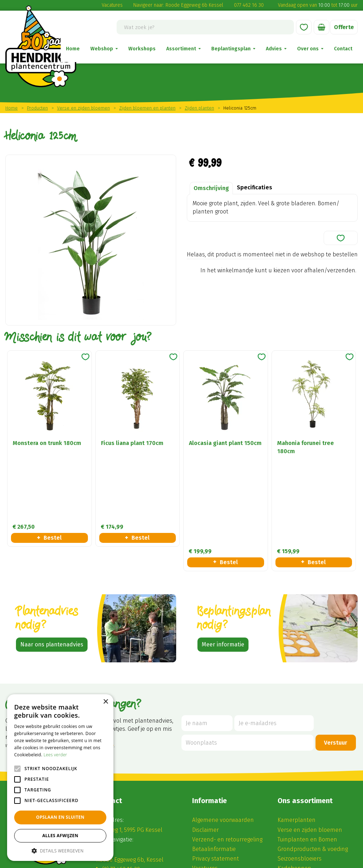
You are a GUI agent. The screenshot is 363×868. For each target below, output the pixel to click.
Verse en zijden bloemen (310, 740)
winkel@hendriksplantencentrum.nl (150, 789)
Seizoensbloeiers (300, 769)
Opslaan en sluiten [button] (60, 817)
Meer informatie (223, 554)
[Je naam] (207, 633)
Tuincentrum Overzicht (196, 860)
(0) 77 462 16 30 (121, 780)
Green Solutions (150, 860)
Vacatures (112, 5)
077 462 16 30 (249, 5)
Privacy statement (216, 769)
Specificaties (255, 187)
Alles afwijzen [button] (60, 836)
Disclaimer (205, 740)
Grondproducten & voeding (313, 759)
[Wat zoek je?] (205, 27)
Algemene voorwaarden (223, 730)
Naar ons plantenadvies (52, 554)
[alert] (60, 778)
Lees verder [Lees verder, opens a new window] (55, 755)
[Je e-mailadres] (274, 633)
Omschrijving (211, 188)
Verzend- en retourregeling (227, 749)
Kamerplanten (297, 730)
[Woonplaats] (248, 653)
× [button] (105, 702)
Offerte (344, 27)
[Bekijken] (322, 27)
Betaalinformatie (214, 759)
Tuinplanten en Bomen (307, 749)
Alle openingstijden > (129, 830)
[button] (60, 850)
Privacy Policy (269, 860)
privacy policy (102, 656)
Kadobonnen (294, 778)
